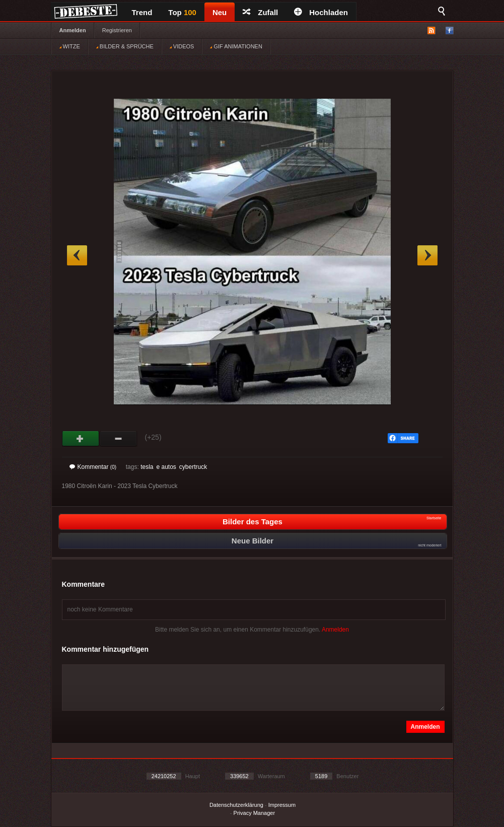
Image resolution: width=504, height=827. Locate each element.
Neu (220, 12)
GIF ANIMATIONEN (236, 46)
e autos (166, 467)
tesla (147, 467)
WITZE (70, 46)
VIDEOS (182, 46)
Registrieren (117, 30)
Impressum (282, 805)
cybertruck (193, 467)
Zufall (260, 12)
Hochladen (321, 12)
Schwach (119, 439)
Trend (142, 12)
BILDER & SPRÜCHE (125, 46)
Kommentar (93, 467)
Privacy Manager (255, 813)
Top (182, 12)
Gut (81, 439)
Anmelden (73, 30)
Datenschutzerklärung (236, 805)
